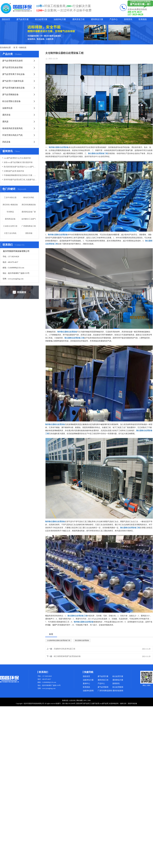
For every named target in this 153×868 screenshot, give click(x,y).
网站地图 (80, 700)
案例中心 (86, 684)
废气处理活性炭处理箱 (12, 67)
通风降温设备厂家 (29, 212)
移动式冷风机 (29, 198)
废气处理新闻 (103, 687)
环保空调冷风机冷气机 (12, 135)
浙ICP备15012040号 (69, 703)
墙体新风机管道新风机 (12, 128)
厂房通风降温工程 (29, 226)
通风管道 (6, 115)
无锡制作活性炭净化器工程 (65, 649)
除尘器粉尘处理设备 (82, 640)
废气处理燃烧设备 (10, 95)
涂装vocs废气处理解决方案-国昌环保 (18, 162)
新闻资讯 (128, 19)
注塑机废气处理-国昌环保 (14, 171)
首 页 (15, 48)
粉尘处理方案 (41, 19)
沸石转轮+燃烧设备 (10, 205)
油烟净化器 (7, 108)
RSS (85, 700)
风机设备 (6, 142)
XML (89, 700)
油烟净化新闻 (88, 691)
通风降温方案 (97, 19)
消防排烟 (29, 233)
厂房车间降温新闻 (105, 691)
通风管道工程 (78, 19)
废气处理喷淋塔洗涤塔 (12, 61)
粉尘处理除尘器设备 (11, 101)
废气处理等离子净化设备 (14, 74)
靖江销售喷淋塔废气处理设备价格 (67, 656)
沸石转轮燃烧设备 (29, 205)
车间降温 (10, 212)
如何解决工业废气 (29, 219)
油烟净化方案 (60, 19)
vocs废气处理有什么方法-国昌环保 (17, 158)
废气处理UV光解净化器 (13, 81)
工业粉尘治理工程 (10, 226)
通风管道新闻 (118, 691)
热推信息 (23, 48)
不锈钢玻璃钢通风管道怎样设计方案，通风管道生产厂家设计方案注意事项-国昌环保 (20, 175)
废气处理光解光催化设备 (14, 88)
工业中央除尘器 (10, 198)
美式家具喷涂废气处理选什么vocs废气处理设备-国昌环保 (20, 167)
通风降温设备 (10, 219)
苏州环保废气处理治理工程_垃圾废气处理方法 (20, 180)
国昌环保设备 (132, 703)
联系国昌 (143, 19)
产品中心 (114, 19)
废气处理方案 (23, 19)
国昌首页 (6, 19)
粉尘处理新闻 (118, 687)
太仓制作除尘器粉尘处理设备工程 (59, 640)
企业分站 (72, 700)
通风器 (5, 122)
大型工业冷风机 (10, 233)
